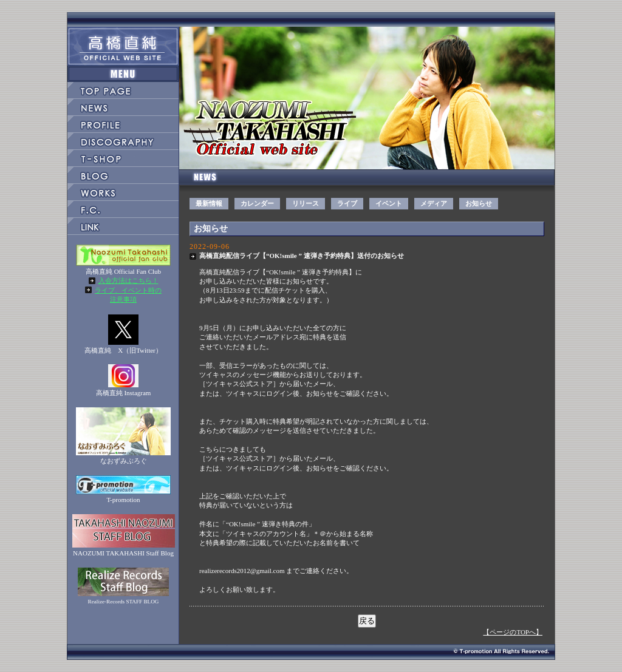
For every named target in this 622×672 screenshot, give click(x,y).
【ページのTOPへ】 (513, 632)
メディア (434, 203)
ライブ (347, 203)
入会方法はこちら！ (128, 280)
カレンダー (257, 203)
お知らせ (479, 203)
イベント (389, 203)
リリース (306, 203)
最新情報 (209, 203)
